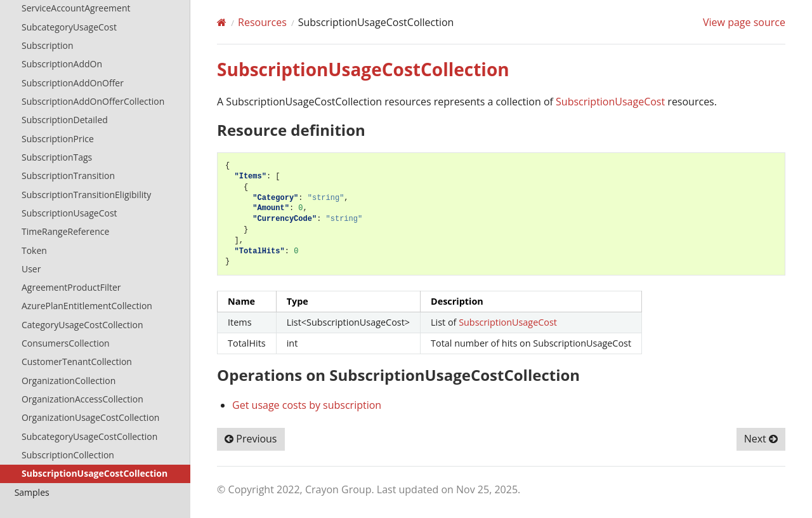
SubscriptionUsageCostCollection (95, 473)
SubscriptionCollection (68, 455)
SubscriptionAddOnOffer (73, 83)
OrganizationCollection (69, 381)
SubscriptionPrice (58, 139)
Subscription (48, 45)
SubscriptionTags (57, 157)
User (31, 269)
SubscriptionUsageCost (69, 213)
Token (34, 250)
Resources (262, 22)
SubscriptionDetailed (65, 120)
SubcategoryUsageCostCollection (89, 436)
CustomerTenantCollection (77, 362)
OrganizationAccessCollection (82, 399)
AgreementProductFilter (71, 287)
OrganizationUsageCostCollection (90, 417)
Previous (251, 439)
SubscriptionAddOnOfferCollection (93, 101)
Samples (32, 492)
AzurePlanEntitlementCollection (87, 306)
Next (761, 439)
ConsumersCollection (66, 343)
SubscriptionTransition (68, 176)
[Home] (222, 22)
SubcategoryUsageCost (69, 27)
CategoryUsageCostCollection (82, 325)
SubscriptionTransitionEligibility (86, 195)
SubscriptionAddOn (62, 64)
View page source (744, 22)
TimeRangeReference (65, 231)
